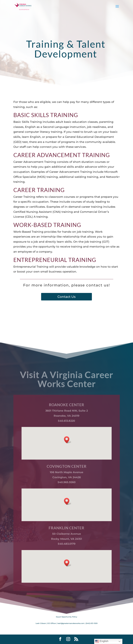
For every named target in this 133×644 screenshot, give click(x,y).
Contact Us (66, 297)
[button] (68, 465)
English (102, 641)
